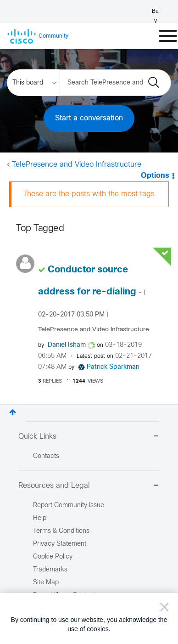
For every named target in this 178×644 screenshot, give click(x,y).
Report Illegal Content (64, 596)
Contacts (46, 456)
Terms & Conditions (61, 531)
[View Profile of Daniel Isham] (67, 345)
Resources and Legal (89, 486)
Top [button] (13, 412)
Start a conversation (89, 118)
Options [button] (155, 176)
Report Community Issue (69, 506)
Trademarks (50, 570)
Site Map (46, 583)
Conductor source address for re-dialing (92, 292)
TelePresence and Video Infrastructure (77, 165)
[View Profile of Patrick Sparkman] (113, 367)
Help (40, 518)
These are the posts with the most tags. (90, 194)
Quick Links (89, 437)
